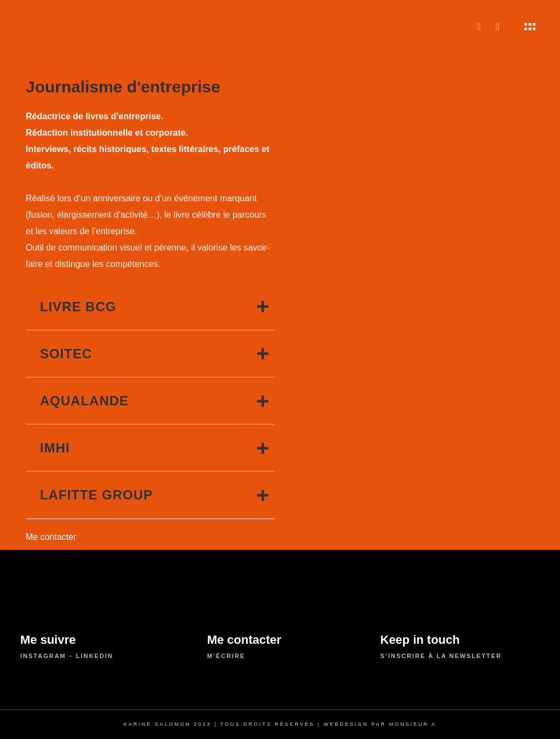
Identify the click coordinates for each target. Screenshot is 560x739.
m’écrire (226, 656)
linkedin (95, 656)
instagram (43, 656)
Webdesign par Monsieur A (380, 724)
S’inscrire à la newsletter (441, 656)
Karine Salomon (157, 724)
